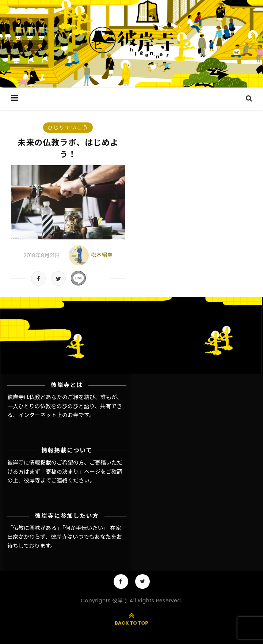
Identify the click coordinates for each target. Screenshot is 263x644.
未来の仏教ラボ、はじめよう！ (68, 149)
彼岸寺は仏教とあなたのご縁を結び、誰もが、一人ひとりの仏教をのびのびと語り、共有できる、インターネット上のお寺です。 (65, 406)
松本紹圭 (102, 255)
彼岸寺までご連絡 (46, 480)
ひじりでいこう (68, 128)
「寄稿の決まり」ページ (70, 472)
